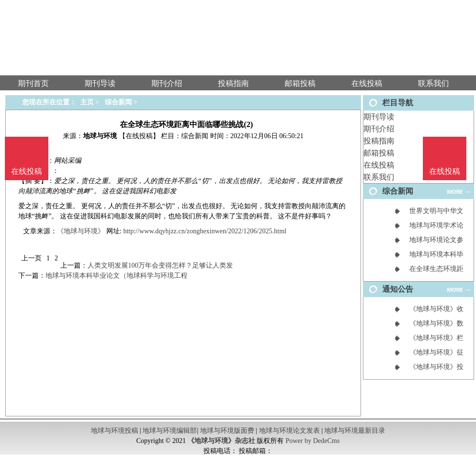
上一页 (31, 258)
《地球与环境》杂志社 (221, 441)
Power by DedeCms (313, 441)
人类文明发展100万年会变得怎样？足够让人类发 (160, 265)
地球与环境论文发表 (289, 431)
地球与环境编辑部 (170, 431)
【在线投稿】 (139, 136)
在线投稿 (379, 165)
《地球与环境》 (81, 231)
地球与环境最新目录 (355, 431)
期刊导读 (379, 117)
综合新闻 (118, 102)
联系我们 (379, 177)
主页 (87, 102)
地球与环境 (100, 136)
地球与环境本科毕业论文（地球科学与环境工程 (116, 276)
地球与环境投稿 (115, 431)
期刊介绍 (379, 129)
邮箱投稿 (379, 153)
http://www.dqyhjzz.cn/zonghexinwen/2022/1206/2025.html (205, 231)
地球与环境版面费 (227, 431)
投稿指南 (379, 141)
